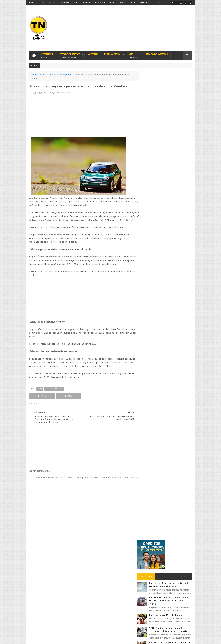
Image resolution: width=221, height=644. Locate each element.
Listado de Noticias (156, 54)
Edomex (76, 3)
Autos (43, 74)
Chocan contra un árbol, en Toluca (172, 242)
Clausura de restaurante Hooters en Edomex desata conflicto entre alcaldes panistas (173, 210)
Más (133, 55)
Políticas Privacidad (167, 640)
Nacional (87, 3)
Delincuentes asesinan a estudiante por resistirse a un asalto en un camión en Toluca (171, 133)
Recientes (47, 55)
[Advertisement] (168, 28)
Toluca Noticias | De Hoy (65, 640)
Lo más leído (151, 109)
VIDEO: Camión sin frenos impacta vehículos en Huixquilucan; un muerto (172, 164)
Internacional (101, 3)
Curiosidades (146, 3)
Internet (133, 3)
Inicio (32, 3)
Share (61, 399)
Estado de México (70, 55)
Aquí (189, 640)
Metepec (41, 3)
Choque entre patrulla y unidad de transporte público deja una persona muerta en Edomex (173, 228)
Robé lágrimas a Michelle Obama (172, 148)
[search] (161, 326)
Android (122, 3)
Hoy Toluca (53, 3)
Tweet (39, 399)
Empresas (67, 74)
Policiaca (65, 3)
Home (34, 74)
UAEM (112, 3)
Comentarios (184, 109)
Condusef (54, 74)
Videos (158, 3)
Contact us (185, 554)
